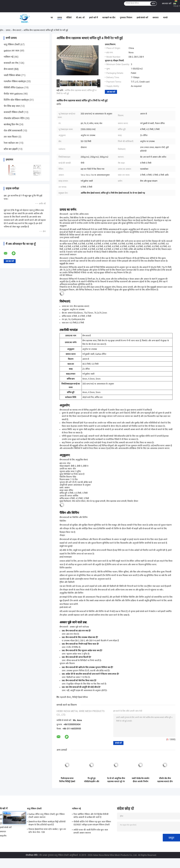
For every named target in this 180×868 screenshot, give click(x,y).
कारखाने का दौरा (109, 18)
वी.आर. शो (80, 18)
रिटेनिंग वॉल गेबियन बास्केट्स (16, 100)
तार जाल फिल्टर (11, 137)
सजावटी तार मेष (11, 63)
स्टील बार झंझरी (11, 149)
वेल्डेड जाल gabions (13, 94)
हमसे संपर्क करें (142, 18)
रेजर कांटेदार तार (11, 143)
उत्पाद (60, 18)
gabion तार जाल (11, 51)
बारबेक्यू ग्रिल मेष (11, 124)
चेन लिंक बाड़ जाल (12, 106)
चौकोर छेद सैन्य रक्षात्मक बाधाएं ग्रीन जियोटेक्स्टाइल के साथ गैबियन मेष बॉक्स (165, 780)
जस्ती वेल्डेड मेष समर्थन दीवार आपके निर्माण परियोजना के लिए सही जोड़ (140, 780)
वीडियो (69, 18)
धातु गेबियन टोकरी (12, 44)
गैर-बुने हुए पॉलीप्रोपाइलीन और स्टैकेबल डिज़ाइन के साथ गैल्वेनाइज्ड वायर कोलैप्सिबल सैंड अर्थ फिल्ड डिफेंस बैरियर (92, 780)
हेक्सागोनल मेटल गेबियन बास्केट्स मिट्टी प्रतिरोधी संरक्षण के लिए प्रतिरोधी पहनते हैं (47, 823)
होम (1, 30)
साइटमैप (3, 836)
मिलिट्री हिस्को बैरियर (80, 697)
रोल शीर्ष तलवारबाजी (13, 131)
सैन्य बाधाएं (17, 30)
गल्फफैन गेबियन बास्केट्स (15, 81)
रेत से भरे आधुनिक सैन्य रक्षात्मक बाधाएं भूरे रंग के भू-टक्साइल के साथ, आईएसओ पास (116, 780)
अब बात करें (167, 3)
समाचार (156, 18)
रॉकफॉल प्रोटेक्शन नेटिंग (14, 118)
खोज (153, 4)
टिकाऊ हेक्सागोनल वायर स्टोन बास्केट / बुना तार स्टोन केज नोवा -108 (47, 831)
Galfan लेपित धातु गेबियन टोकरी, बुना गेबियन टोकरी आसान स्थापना (47, 816)
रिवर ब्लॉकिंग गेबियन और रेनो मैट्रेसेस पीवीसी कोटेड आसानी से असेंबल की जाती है (91, 816)
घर (52, 18)
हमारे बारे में (93, 18)
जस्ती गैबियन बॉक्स (12, 75)
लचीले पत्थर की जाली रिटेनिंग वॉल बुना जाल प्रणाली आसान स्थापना (91, 831)
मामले (165, 18)
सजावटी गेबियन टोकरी (14, 112)
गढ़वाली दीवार (65, 697)
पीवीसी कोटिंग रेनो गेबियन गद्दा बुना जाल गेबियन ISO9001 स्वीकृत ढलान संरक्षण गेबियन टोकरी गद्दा (92, 824)
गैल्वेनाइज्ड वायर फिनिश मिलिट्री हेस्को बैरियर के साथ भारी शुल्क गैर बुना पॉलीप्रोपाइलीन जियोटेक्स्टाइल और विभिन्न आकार (67, 780)
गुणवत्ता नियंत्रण (126, 18)
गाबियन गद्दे (9, 57)
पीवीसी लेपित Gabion (14, 88)
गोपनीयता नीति (32, 855)
